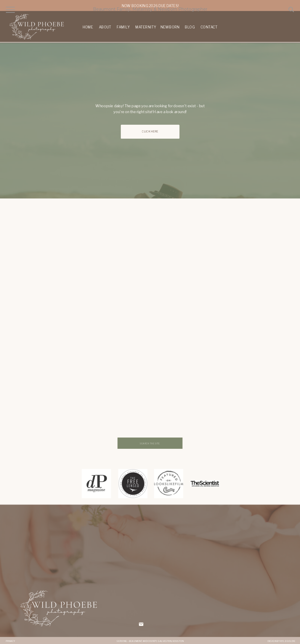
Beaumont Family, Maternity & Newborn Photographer (150, 9)
